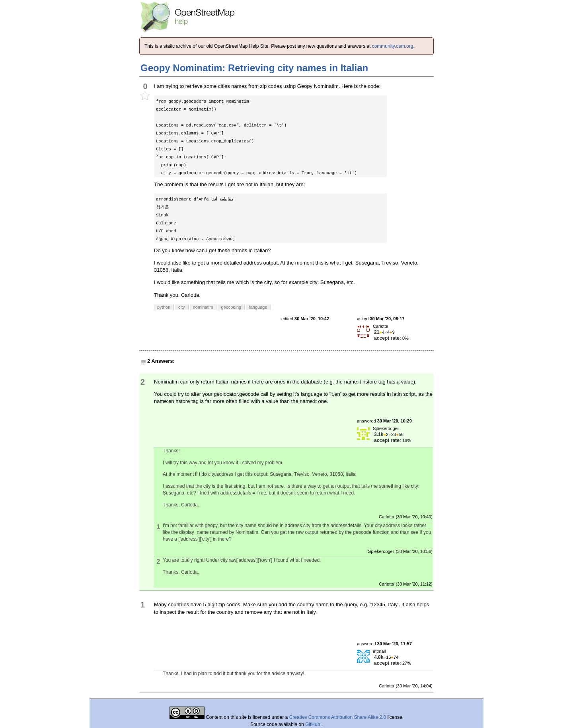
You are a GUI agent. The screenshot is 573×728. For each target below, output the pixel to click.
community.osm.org (393, 46)
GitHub (313, 724)
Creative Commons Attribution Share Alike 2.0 (338, 717)
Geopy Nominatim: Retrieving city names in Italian (254, 68)
